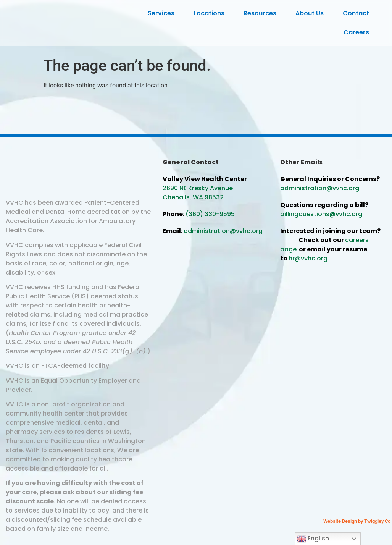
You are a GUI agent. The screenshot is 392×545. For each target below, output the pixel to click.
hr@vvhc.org (308, 258)
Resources (262, 13)
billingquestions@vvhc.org (321, 214)
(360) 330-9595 (210, 214)
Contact (358, 13)
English (313, 539)
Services (163, 13)
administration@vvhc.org (223, 231)
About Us (311, 13)
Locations (211, 13)
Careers (358, 32)
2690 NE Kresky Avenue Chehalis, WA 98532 (198, 193)
